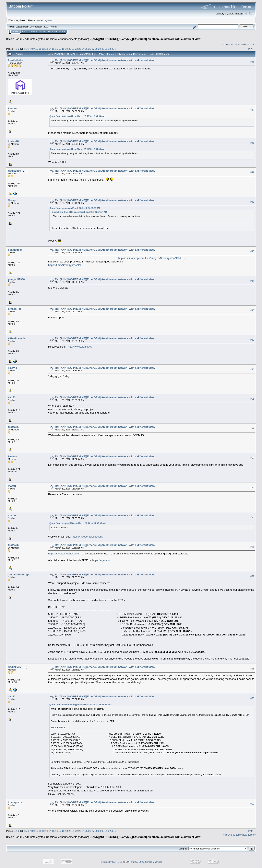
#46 (252, 251)
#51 (252, 399)
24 (83, 49)
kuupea (13, 108)
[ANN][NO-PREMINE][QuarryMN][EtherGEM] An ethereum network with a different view (146, 39)
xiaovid (13, 368)
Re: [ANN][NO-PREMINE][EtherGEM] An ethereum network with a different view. (105, 60)
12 (43, 49)
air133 (12, 397)
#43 (252, 143)
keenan (13, 456)
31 (106, 49)
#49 (252, 340)
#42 (252, 110)
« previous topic (231, 44)
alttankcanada (17, 338)
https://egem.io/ (101, 560)
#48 (252, 310)
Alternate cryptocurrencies (40, 39)
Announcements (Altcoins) (74, 39)
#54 (252, 487)
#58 (252, 669)
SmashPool (15, 309)
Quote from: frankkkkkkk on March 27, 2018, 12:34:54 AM (77, 116)
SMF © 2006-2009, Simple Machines (144, 862)
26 (90, 49)
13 (47, 49)
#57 (252, 576)
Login (42, 32)
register (48, 20)
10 (37, 49)
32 (110, 49)
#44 (252, 172)
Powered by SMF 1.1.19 (112, 862)
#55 (252, 517)
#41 (252, 62)
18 (63, 49)
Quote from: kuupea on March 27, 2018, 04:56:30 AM (75, 208)
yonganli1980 (16, 279)
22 (76, 49)
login (38, 20)
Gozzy (12, 200)
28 (96, 49)
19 (66, 49)
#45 (252, 202)
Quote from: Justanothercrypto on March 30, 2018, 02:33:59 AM (80, 705)
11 (40, 49)
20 (70, 49)
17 (60, 49)
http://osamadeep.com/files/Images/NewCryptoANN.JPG (152, 258)
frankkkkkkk (16, 60)
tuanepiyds (15, 802)
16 (56, 49)
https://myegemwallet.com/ (87, 537)
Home (15, 32)
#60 (252, 804)
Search (33, 32)
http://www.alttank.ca (80, 347)
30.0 (46, 27)
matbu (12, 486)
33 (113, 49)
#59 (252, 698)
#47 (252, 281)
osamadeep (15, 250)
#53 (252, 458)
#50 (252, 369)
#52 (252, 428)
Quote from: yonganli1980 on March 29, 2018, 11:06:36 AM (78, 523)
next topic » (248, 44)
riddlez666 (14, 171)
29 (100, 49)
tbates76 (13, 141)
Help (25, 32)
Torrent (53, 27)
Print (251, 48)
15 (53, 49)
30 (103, 49)
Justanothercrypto (20, 574)
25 (86, 49)
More (62, 32)
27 (93, 49)
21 (73, 49)
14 (50, 49)
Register (52, 32)
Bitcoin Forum (14, 39)
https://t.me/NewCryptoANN (64, 265)
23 (80, 49)
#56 (252, 547)
